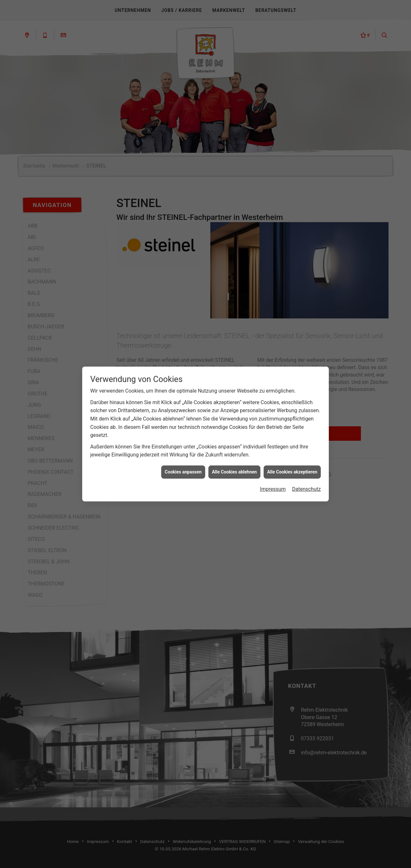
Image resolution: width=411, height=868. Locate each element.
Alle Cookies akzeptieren (292, 431)
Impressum (273, 449)
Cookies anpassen (183, 431)
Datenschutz (306, 449)
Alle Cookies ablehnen (234, 431)
